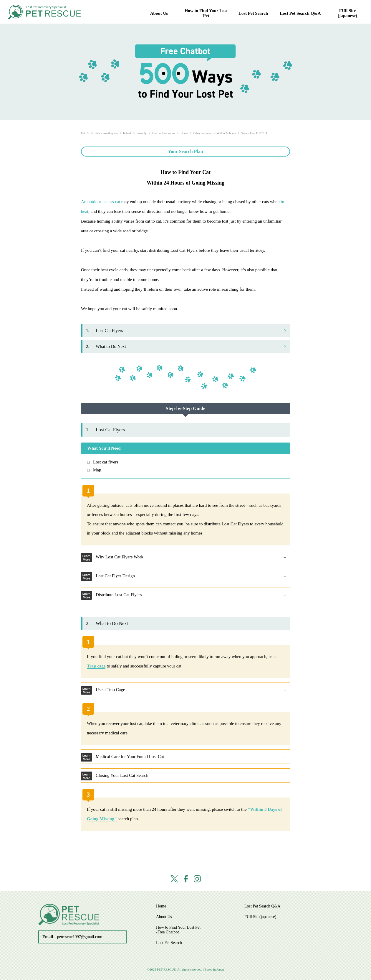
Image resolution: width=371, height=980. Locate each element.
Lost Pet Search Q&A (300, 13)
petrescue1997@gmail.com (80, 937)
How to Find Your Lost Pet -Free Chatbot (178, 930)
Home (161, 906)
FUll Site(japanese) (347, 13)
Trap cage (96, 666)
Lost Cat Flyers (105, 330)
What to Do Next (106, 346)
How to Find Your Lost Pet (206, 13)
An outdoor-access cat (101, 202)
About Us (159, 13)
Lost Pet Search (253, 13)
